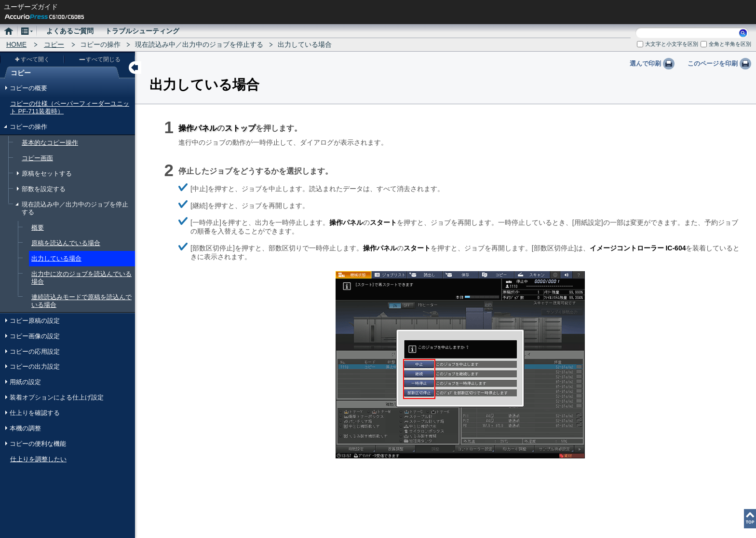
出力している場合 (56, 258)
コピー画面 (37, 158)
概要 (38, 228)
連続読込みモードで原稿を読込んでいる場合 (81, 301)
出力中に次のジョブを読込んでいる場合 (81, 278)
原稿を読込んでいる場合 (66, 243)
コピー (54, 44)
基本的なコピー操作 (50, 143)
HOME (16, 44)
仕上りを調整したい (38, 459)
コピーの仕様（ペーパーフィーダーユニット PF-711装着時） (70, 107)
